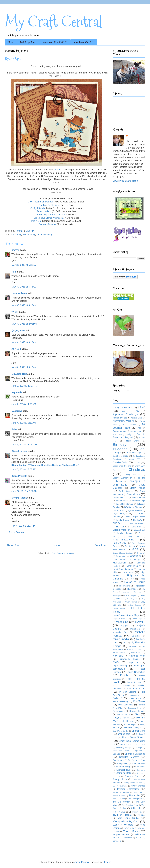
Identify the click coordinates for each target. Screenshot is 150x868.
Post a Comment (17, 532)
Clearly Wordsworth (122, 478)
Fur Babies (130, 546)
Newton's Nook (137, 656)
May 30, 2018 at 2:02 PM (24, 324)
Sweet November (120, 786)
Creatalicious (134, 494)
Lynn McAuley (19, 293)
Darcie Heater (139, 498)
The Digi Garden (121, 802)
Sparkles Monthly (129, 757)
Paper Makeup (120, 666)
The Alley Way (119, 799)
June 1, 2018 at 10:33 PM (24, 386)
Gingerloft (141, 553)
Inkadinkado (132, 589)
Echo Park (136, 527)
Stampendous (123, 770)
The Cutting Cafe (135, 799)
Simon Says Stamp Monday (50, 215)
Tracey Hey (137, 812)
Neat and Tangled (135, 649)
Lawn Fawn (119, 608)
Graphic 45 (136, 556)
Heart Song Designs (123, 569)
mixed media (121, 639)
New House (136, 653)
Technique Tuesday (121, 792)
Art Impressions (129, 425)
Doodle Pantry (122, 520)
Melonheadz (135, 629)
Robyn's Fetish (121, 718)
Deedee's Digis (139, 501)
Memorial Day (120, 632)
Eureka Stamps (125, 533)
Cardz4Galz (120, 462)
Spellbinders (118, 760)
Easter (120, 527)
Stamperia (141, 770)
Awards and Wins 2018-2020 (55, 42)
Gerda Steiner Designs (123, 553)
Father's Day (29, 235)
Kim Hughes (132, 599)
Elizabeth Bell (139, 530)
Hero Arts (128, 572)
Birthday (17, 235)
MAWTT (140, 622)
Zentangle (117, 841)
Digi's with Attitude (135, 510)
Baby (129, 434)
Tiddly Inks (136, 808)
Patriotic (124, 675)
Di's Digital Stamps (133, 507)
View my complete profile (126, 181)
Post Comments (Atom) (63, 553)
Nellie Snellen (119, 653)
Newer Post (13, 545)
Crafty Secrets (126, 491)
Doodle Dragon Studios (135, 517)
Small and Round (121, 751)
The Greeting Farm (130, 805)
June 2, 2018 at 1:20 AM (24, 404)
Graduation (121, 556)
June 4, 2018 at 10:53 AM (24, 445)
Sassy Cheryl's (130, 725)
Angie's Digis (136, 418)
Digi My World (118, 510)
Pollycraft (118, 698)
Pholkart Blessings (122, 685)
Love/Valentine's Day (126, 615)
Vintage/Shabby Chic (126, 821)
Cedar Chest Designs (122, 466)
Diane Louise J (19, 451)
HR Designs (125, 586)
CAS (137, 463)
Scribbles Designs (132, 728)
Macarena (17, 411)
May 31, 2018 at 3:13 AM (24, 342)
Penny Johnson (134, 682)
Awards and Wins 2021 (84, 42)
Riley (137, 714)
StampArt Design (124, 767)
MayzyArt (125, 626)
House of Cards (135, 582)
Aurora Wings (119, 431)
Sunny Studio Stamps (133, 783)
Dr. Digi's (137, 520)
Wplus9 (139, 838)
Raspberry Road (134, 708)
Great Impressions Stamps (127, 559)
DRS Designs (119, 523)
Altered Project (120, 418)
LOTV (57, 170)
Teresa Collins (119, 796)
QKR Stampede (126, 705)
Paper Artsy (135, 663)
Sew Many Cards (120, 731)
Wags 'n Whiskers (123, 825)
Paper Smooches (136, 672)
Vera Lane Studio (128, 818)
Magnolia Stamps (120, 619)
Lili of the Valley (44, 235)
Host (132, 579)
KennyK (119, 598)
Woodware (127, 838)
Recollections (119, 711)
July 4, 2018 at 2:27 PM (23, 526)
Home (11, 42)
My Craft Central (54, 22)
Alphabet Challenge (125, 414)
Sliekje (139, 748)
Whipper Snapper (121, 834)
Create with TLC (120, 498)
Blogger (107, 862)
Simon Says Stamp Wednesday (49, 218)
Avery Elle (117, 434)
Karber (142, 595)
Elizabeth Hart (19, 374)
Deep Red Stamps (124, 504)
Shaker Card (138, 731)
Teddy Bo (138, 792)
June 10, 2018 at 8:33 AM (24, 491)
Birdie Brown (132, 441)
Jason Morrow (82, 862)
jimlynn (15, 250)
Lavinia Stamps (134, 605)
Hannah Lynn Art (133, 566)
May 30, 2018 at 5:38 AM (24, 265)
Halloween (119, 563)
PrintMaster (139, 701)
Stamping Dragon (133, 776)
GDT (135, 549)
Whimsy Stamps (132, 831)
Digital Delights (120, 514)
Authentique (136, 431)
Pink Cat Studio (136, 689)
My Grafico (133, 646)
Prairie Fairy (135, 698)
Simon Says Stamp (133, 737)
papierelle (17, 392)
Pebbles (129, 679)
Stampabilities (139, 763)
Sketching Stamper (124, 748)
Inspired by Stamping (132, 592)
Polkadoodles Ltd (135, 695)
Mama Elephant (138, 619)
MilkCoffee (136, 636)
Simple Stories (126, 744)
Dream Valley (44, 211)
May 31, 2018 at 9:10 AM (24, 367)
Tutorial (142, 815)
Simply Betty (140, 744)
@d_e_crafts (18, 330)
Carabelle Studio (121, 456)
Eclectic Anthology (121, 530)
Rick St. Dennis (123, 714)
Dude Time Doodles (137, 523)
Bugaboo (120, 449)
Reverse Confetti (137, 711)
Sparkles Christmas (135, 754)
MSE (125, 643)
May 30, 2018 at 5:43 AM (24, 287)
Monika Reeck (19, 498)
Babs (14, 429)
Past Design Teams (28, 42)
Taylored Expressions (128, 789)
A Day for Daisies (122, 408)
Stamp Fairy (122, 763)
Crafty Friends (38, 208)
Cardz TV (134, 459)
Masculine (122, 622)
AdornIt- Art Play (130, 411)
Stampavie (140, 767)
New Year (118, 656)
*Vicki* (15, 312)
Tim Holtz (119, 812)
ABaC (141, 407)
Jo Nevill (16, 349)
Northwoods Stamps (129, 659)
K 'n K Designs (130, 595)
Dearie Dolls (122, 501)
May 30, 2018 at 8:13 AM (24, 305)
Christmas (137, 470)
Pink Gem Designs (127, 692)
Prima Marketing (121, 701)
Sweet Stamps (138, 786)
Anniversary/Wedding (124, 421)
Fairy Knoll (134, 536)
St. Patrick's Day (136, 760)
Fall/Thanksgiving (123, 540)
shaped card (124, 734)
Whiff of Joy (130, 828)
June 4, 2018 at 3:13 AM (24, 423)
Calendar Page (134, 453)
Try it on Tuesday (122, 815)
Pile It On (36, 221)
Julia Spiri (117, 595)
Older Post (100, 545)
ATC (140, 428)
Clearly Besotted (132, 475)
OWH (116, 662)
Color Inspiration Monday (41, 202)
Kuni (14, 272)
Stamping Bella (124, 773)
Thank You (134, 795)
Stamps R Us (120, 779)
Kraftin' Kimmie (131, 602)
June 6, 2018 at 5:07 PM (24, 469)
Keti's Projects (19, 476)
